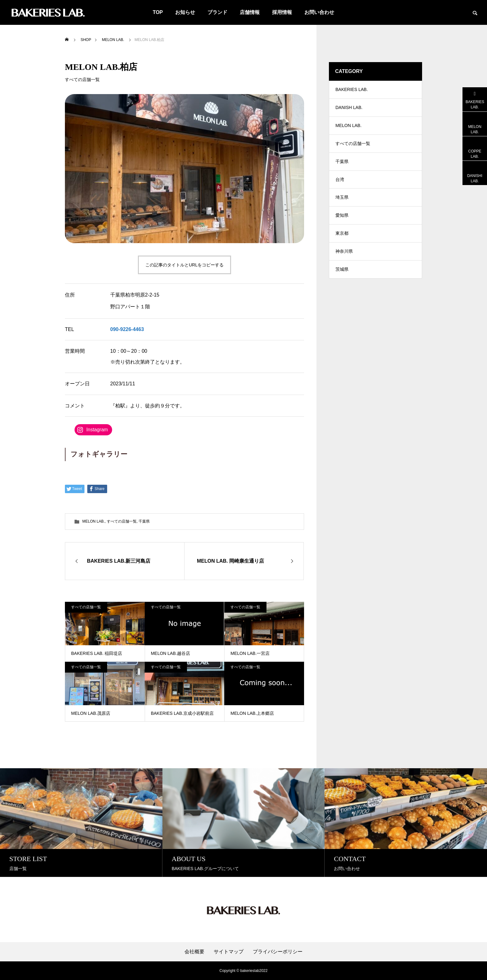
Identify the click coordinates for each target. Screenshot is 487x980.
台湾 (340, 183)
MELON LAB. (93, 521)
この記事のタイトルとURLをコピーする (184, 265)
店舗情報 (250, 12)
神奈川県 (344, 258)
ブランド (217, 12)
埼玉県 (342, 202)
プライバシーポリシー (278, 952)
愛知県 (342, 220)
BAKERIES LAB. (352, 90)
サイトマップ (229, 952)
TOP (158, 12)
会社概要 (194, 952)
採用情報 (282, 12)
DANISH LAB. (349, 109)
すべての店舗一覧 (82, 79)
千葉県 (144, 521)
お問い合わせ (319, 12)
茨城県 (342, 276)
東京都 (342, 239)
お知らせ (185, 12)
